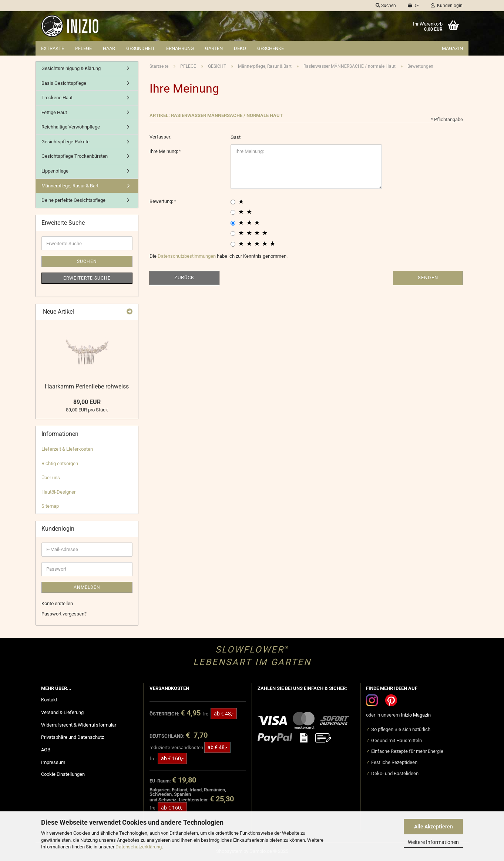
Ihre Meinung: (164, 151)
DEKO (240, 48)
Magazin (452, 48)
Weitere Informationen (433, 842)
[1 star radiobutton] (233, 202)
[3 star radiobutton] (233, 223)
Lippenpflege (55, 171)
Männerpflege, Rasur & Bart (70, 186)
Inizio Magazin (416, 715)
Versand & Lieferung (62, 712)
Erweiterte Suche (87, 278)
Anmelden (87, 587)
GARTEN (214, 48)
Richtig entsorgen (60, 463)
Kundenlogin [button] (447, 6)
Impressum (53, 762)
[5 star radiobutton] (233, 244)
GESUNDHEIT (141, 48)
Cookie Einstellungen (63, 774)
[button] (413, 6)
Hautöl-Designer (58, 492)
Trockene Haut (57, 98)
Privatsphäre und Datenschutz (73, 737)
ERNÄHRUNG (180, 48)
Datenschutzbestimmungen (187, 256)
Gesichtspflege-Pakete (65, 142)
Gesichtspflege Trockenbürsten (75, 156)
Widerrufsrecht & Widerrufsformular (79, 725)
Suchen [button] (386, 6)
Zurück (184, 278)
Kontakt (49, 700)
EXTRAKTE (53, 48)
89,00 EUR (87, 402)
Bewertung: (162, 201)
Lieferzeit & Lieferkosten (67, 449)
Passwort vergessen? (64, 614)
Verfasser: (160, 137)
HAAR (109, 48)
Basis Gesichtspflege (64, 83)
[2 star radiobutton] (233, 212)
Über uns (51, 478)
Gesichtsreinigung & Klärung (71, 68)
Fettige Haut (54, 112)
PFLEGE (83, 48)
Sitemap (50, 506)
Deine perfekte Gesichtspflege (73, 200)
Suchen (87, 261)
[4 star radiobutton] (233, 233)
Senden (428, 278)
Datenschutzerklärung (139, 847)
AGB (46, 750)
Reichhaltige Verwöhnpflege (71, 127)
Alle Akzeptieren (434, 827)
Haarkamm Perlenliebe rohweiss (87, 386)
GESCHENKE (271, 48)
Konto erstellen (57, 603)
